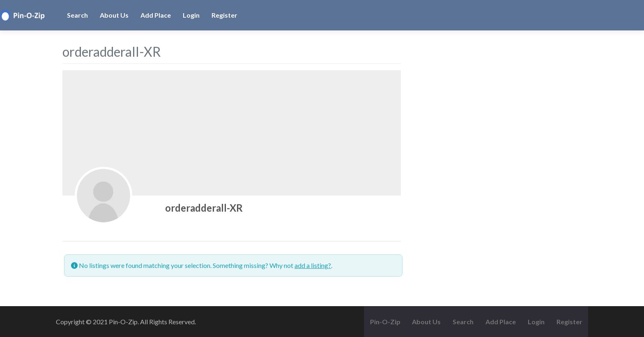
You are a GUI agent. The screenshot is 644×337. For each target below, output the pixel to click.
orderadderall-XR (204, 208)
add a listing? (313, 265)
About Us (114, 15)
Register (224, 15)
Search (77, 15)
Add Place (156, 15)
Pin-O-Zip (385, 322)
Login (191, 15)
